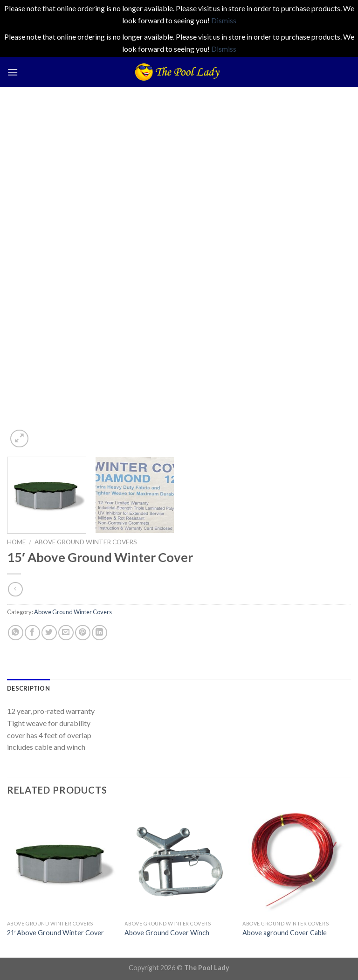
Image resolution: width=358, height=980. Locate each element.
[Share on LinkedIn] (100, 633)
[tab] (28, 688)
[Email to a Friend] (66, 633)
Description (28, 688)
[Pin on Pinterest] (83, 633)
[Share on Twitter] (49, 633)
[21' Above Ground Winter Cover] (61, 861)
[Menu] (13, 72)
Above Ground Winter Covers (86, 542)
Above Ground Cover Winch (167, 933)
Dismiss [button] (224, 20)
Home (16, 542)
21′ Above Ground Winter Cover (56, 933)
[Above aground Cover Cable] (297, 861)
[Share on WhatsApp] (16, 633)
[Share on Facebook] (32, 633)
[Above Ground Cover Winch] (179, 861)
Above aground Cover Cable (285, 933)
